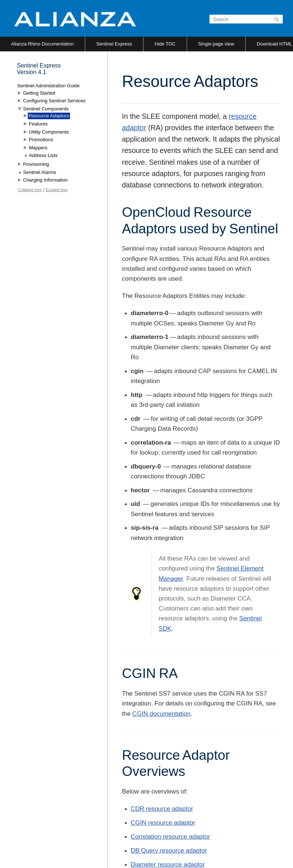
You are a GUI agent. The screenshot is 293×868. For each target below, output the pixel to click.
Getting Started (39, 93)
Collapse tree (30, 190)
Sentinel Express (114, 44)
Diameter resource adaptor (168, 865)
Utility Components (49, 132)
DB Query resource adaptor (169, 851)
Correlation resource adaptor (170, 837)
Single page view (216, 44)
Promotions (41, 140)
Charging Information (45, 180)
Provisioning (36, 164)
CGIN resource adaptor (163, 823)
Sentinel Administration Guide (49, 86)
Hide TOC (165, 44)
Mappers (38, 148)
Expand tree (57, 190)
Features (38, 124)
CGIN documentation (161, 714)
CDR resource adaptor (162, 809)
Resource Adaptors (49, 116)
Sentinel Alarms (40, 172)
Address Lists (43, 155)
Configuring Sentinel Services (54, 101)
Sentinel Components (46, 109)
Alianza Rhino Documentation (42, 44)
